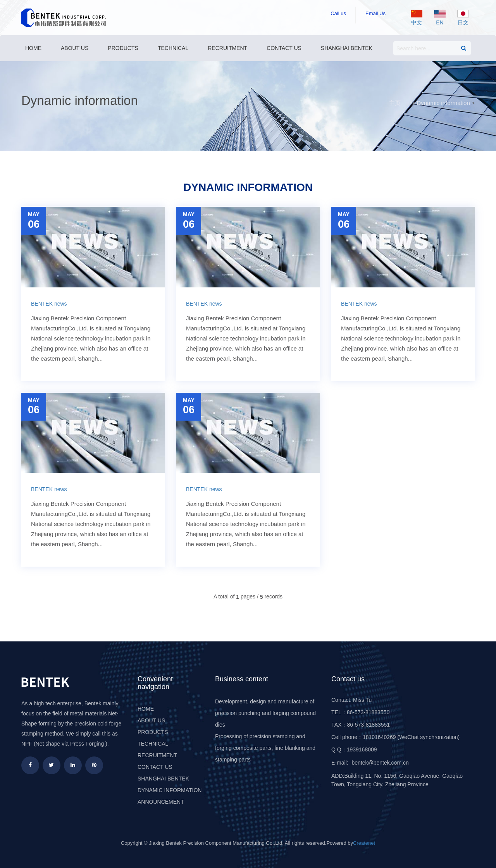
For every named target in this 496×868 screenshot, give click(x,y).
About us (75, 48)
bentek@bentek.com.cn (380, 763)
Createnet (364, 843)
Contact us (284, 48)
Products (123, 48)
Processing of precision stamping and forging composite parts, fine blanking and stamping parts (265, 748)
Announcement (161, 802)
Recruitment (227, 48)
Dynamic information (443, 103)
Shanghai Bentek (347, 48)
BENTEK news (49, 304)
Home (33, 48)
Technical (173, 48)
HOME (146, 709)
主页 (395, 103)
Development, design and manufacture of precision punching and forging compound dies (265, 713)
